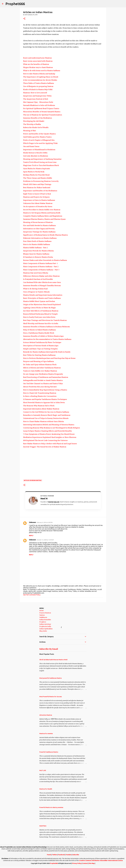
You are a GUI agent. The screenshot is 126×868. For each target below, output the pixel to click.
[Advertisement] (63, 464)
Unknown (32, 522)
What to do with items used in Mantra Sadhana (42, 71)
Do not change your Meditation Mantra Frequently (43, 374)
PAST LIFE (43, 770)
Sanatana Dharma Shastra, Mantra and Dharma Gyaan (44, 219)
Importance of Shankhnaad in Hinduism (39, 150)
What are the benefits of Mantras (36, 64)
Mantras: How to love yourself (35, 93)
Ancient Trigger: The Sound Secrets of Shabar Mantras (45, 447)
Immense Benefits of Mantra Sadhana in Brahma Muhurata (46, 327)
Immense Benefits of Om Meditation (38, 118)
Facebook (61, 855)
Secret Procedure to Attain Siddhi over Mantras (42, 210)
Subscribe (76, 855)
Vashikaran (43, 617)
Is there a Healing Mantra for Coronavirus (40, 396)
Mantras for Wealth (46, 789)
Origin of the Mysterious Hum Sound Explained (42, 304)
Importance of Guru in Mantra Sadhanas (39, 200)
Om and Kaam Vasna (31, 146)
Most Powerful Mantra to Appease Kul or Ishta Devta (44, 402)
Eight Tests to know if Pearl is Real (37, 194)
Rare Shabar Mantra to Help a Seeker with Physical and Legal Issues (50, 444)
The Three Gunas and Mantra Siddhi (38, 178)
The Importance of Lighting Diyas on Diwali (41, 77)
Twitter (55, 855)
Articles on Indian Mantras (33, 480)
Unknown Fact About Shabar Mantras (38, 203)
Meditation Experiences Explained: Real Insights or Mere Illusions (50, 437)
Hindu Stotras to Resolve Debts (35, 153)
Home (41, 611)
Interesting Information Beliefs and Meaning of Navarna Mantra (49, 425)
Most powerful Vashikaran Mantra (50, 678)
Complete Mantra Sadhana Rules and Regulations (43, 216)
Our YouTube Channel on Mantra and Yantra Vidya (43, 384)
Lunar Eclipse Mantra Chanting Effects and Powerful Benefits (47, 431)
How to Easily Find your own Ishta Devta (39, 317)
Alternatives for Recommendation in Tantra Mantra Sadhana (47, 339)
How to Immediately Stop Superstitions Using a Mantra (45, 390)
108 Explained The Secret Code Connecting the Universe (45, 440)
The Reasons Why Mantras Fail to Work (39, 406)
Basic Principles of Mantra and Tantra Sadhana (42, 298)
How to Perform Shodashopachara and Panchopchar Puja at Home (49, 358)
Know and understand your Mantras (37, 58)
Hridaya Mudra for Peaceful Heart (36, 175)
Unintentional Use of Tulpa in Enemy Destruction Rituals (46, 418)
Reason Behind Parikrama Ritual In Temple (40, 314)
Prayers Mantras (45, 613)
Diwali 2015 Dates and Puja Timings (37, 184)
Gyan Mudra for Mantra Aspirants (37, 169)
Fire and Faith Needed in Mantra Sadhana (39, 225)
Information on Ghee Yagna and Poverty (39, 229)
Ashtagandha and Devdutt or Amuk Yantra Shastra (43, 380)
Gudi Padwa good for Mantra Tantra (37, 137)
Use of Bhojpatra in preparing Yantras (38, 86)
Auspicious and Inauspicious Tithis (37, 96)
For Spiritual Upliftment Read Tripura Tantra (41, 108)
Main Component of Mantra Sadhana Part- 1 (40, 263)
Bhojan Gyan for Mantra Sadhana (36, 254)
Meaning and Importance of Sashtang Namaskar (42, 159)
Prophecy (43, 622)
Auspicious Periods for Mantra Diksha (38, 251)
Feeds (49, 855)
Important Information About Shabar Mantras (41, 409)
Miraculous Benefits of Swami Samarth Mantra (42, 112)
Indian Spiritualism (46, 629)
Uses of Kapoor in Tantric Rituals (36, 292)
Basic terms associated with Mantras (38, 61)
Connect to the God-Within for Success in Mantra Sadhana (46, 412)
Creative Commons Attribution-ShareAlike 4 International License (101, 860)
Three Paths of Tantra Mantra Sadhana (38, 83)
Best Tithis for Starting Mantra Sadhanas (39, 355)
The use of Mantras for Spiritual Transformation (43, 115)
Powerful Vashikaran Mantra (49, 752)
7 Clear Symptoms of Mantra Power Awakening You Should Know (49, 434)
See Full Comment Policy (32, 595)
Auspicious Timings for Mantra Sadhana (39, 232)
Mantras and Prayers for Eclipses (36, 197)
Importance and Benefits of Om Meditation (40, 191)
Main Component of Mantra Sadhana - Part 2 (41, 267)
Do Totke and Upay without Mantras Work (40, 365)
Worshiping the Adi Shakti (34, 121)
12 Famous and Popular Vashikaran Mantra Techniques (45, 399)
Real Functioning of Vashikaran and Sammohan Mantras (46, 377)
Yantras (42, 615)
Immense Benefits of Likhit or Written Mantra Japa (43, 336)
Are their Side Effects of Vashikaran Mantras (41, 311)
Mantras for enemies (46, 734)
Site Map (92, 863)
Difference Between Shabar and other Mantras (41, 276)
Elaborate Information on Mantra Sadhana (40, 238)
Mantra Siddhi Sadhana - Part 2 (35, 248)
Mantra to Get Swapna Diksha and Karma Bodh (42, 213)
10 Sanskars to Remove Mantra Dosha (38, 257)
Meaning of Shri (30, 131)
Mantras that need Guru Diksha (36, 273)
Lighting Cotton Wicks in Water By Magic (40, 308)
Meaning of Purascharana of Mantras (38, 222)
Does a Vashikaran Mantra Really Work (39, 333)
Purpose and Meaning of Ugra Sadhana (38, 361)
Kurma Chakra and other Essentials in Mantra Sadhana (45, 260)
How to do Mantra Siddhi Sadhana (37, 244)
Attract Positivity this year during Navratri (40, 387)
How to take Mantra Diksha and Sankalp (39, 74)
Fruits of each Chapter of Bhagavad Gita (39, 140)
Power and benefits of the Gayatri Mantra (39, 134)
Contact (85, 863)
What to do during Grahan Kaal (35, 289)
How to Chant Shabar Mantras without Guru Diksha (43, 421)
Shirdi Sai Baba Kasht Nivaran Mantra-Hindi (53, 660)
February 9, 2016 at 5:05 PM (45, 522)
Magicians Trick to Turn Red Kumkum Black (41, 165)
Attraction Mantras (46, 715)
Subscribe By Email (49, 649)
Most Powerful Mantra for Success (51, 697)
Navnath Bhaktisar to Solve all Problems (39, 105)
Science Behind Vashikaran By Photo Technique (42, 342)
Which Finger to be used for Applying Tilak (40, 143)
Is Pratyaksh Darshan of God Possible (38, 279)
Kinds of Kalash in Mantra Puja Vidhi (38, 90)
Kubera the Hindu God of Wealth (36, 127)
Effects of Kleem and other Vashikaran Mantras (42, 368)
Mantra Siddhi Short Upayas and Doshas (39, 301)
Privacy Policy (77, 863)
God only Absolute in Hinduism (36, 156)
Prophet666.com (54, 502)
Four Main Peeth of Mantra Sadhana (37, 241)
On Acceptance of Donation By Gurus (38, 206)
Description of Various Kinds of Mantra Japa (41, 346)
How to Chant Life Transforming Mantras (40, 393)
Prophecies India (45, 626)
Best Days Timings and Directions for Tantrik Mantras (45, 320)
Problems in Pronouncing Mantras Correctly (41, 181)
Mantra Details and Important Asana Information (43, 295)
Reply (31, 536)
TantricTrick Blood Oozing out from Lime (40, 162)
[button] (24, 19)
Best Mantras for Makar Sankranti (37, 188)
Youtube (69, 855)
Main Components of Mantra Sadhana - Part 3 (41, 270)
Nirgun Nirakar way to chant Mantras (38, 67)
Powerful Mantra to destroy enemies (51, 807)
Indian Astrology (45, 624)
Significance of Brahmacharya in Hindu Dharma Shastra (45, 235)
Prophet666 (15, 4)
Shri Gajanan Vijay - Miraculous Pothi (38, 102)
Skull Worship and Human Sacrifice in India (41, 323)
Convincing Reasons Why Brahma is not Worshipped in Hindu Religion (51, 428)
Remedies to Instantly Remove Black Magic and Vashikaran (47, 415)
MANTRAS (43, 826)
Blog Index (43, 631)
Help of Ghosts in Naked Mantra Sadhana (39, 330)
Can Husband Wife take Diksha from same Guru (42, 282)
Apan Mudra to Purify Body (34, 172)
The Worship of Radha (32, 124)
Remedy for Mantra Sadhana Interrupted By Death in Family (47, 352)
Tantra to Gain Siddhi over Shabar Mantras (40, 371)
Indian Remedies (45, 620)
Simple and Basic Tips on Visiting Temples (40, 349)
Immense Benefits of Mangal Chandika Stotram (42, 286)
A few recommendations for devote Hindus (40, 80)
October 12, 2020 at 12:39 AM (45, 540)
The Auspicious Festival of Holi (36, 99)
